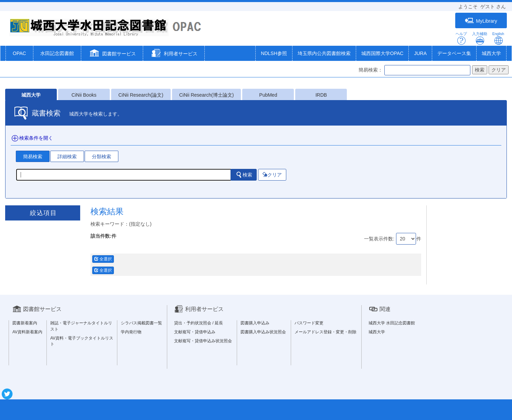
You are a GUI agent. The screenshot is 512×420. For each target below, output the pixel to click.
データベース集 (454, 53)
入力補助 (480, 38)
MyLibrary (481, 21)
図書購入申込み (255, 323)
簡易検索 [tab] (33, 157)
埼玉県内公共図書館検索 (324, 53)
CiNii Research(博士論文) (207, 95)
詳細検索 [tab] (67, 157)
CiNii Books (84, 95)
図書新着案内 (25, 323)
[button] (112, 54)
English (498, 38)
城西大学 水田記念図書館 (392, 323)
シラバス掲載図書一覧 (141, 323)
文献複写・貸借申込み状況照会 (203, 341)
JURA (420, 53)
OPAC (19, 53)
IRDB (321, 95)
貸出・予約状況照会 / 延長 (199, 323)
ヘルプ (461, 38)
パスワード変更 (309, 323)
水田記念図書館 (57, 53)
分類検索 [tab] (102, 157)
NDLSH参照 (274, 53)
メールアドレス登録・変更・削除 (326, 332)
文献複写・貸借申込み (195, 332)
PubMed (268, 95)
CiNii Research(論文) (141, 95)
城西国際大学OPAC (382, 53)
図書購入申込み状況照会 (263, 332)
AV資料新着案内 (27, 332)
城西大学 (491, 53)
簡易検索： (371, 70)
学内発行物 (131, 332)
